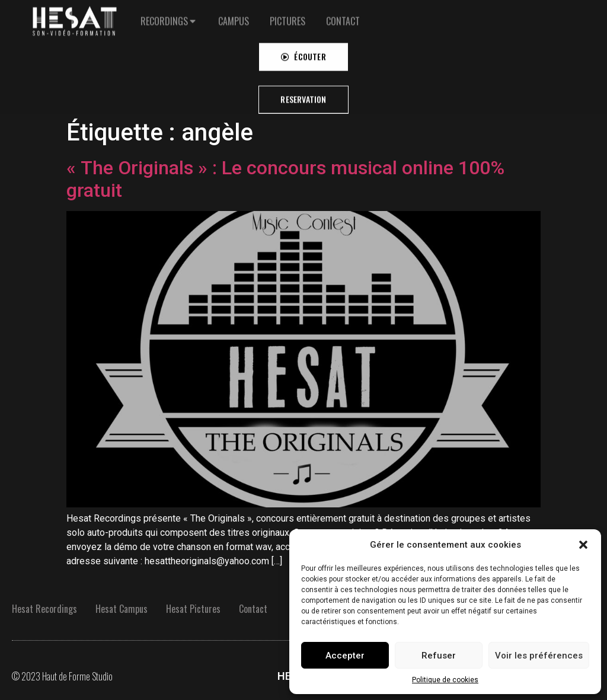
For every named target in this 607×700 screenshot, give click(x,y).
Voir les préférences (539, 656)
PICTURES (287, 13)
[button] (583, 545)
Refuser (439, 656)
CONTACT (343, 13)
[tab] (169, 13)
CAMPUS (234, 13)
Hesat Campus (122, 609)
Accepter (345, 656)
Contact (253, 609)
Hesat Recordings (44, 609)
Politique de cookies (445, 680)
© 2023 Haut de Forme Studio (62, 676)
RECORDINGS (164, 13)
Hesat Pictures (193, 609)
